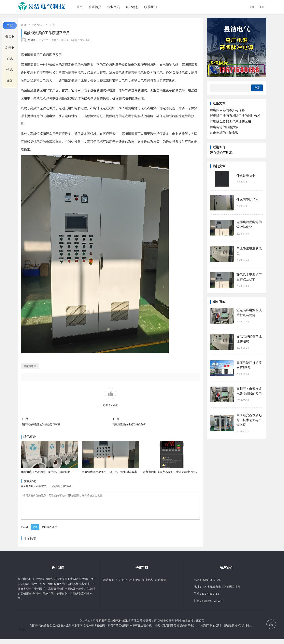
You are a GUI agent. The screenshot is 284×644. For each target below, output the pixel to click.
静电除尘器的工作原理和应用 (231, 121)
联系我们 (150, 7)
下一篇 (116, 419)
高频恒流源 (29, 55)
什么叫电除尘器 (248, 199)
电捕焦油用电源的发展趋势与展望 (41, 424)
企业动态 (132, 7)
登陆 (252, 7)
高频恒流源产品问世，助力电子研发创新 (46, 472)
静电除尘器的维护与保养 (227, 110)
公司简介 (95, 7)
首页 (79, 7)
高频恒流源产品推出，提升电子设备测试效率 (109, 472)
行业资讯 (113, 7)
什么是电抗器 (246, 176)
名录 (8, 48)
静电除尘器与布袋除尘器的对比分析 (235, 115)
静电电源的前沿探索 (224, 127)
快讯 (10, 70)
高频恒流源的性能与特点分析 (129, 424)
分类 (8, 37)
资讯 (10, 59)
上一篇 (25, 419)
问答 (10, 81)
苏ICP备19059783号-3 (168, 625)
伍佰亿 (200, 625)
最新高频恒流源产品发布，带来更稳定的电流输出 (173, 472)
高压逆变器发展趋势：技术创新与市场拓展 (249, 420)
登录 (35, 532)
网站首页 (108, 584)
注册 (262, 7)
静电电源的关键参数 (224, 133)
